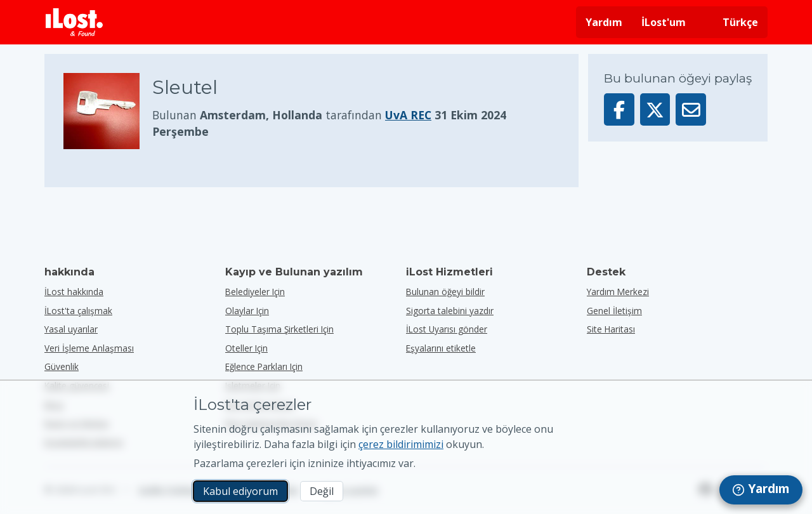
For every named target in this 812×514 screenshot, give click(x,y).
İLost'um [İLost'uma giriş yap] (664, 22)
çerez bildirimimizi (401, 444)
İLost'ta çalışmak (78, 311)
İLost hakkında (74, 292)
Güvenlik (62, 366)
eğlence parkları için (264, 366)
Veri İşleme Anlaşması (89, 348)
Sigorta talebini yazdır (450, 311)
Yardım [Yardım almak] (604, 22)
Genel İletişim (614, 311)
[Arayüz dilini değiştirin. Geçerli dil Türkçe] (731, 22)
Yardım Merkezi (618, 292)
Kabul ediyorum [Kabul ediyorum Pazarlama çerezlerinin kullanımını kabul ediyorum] (240, 491)
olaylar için (247, 311)
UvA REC (408, 115)
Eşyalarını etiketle (441, 348)
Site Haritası (611, 329)
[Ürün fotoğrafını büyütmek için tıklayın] (108, 111)
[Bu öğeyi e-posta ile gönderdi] (691, 109)
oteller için (246, 348)
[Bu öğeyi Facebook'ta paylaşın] (619, 109)
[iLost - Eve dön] (74, 22)
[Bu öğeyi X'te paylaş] (655, 109)
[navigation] (761, 490)
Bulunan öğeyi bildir (445, 292)
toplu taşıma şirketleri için (279, 329)
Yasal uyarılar (71, 329)
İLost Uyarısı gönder (447, 329)
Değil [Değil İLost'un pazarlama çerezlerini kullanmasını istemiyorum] (322, 491)
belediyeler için (255, 292)
